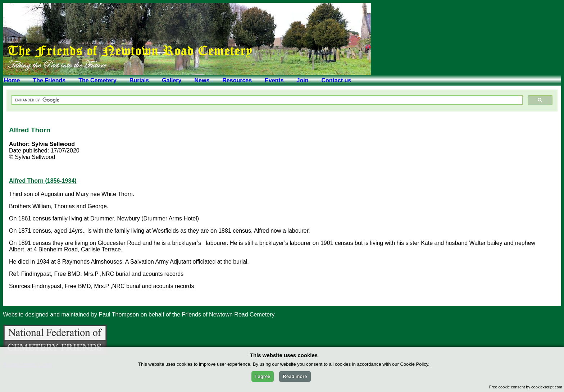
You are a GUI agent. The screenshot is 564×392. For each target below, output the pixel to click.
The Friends (49, 80)
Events (274, 80)
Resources (237, 80)
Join (303, 80)
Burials (139, 80)
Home (12, 80)
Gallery (172, 80)
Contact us (336, 80)
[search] (266, 100)
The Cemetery (97, 80)
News (202, 80)
